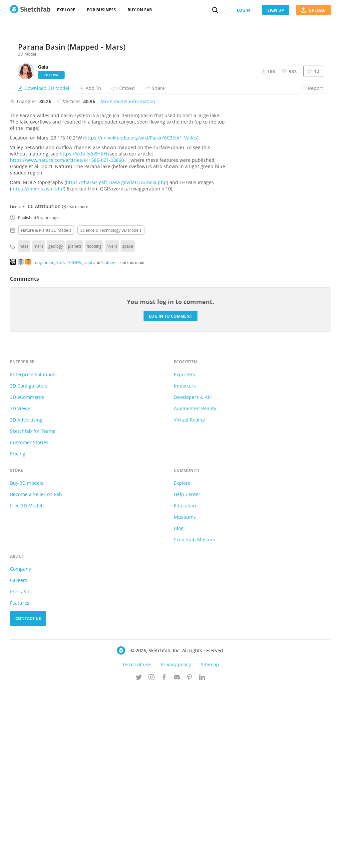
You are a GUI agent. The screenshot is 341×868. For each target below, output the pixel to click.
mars (38, 426)
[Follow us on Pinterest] (189, 858)
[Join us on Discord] (177, 858)
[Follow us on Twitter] (139, 858)
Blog (179, 708)
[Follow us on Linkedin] (202, 858)
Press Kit (20, 771)
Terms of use (137, 844)
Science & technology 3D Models (111, 410)
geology (56, 426)
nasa (24, 426)
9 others (109, 442)
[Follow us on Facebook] (164, 858)
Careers (19, 760)
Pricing (18, 633)
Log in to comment (170, 496)
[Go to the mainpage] (30, 10)
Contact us (28, 798)
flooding (94, 426)
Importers (185, 566)
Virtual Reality (189, 599)
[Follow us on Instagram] (152, 858)
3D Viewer (21, 588)
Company (20, 749)
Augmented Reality (195, 588)
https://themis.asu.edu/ (38, 368)
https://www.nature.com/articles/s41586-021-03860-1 (69, 340)
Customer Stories (29, 622)
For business (101, 10)
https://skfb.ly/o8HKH (83, 333)
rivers (112, 426)
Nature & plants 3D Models (46, 410)
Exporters (184, 554)
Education (185, 685)
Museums (185, 697)
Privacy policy (176, 844)
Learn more (75, 386)
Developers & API (193, 577)
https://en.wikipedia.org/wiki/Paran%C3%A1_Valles (141, 317)
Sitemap (210, 844)
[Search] (215, 10)
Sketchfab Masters (194, 719)
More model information (128, 281)
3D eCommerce (27, 577)
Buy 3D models (27, 663)
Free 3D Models (27, 685)
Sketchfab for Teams (33, 611)
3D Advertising (26, 599)
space (128, 426)
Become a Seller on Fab (36, 674)
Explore (66, 10)
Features (20, 783)
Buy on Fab (140, 10)
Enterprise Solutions (33, 554)
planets (75, 426)
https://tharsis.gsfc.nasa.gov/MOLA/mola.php (116, 362)
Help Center (187, 674)
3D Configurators (29, 566)
